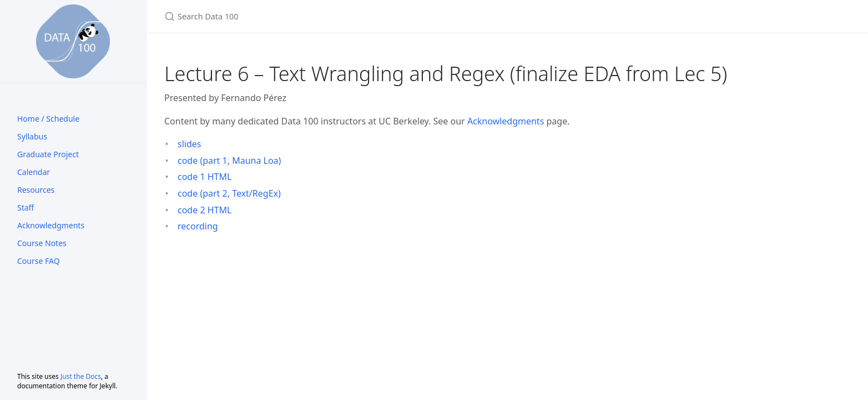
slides (189, 144)
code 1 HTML (205, 177)
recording (198, 226)
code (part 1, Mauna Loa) (229, 161)
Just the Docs (81, 376)
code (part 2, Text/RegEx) (229, 193)
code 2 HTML (205, 210)
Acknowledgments (506, 121)
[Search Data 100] (295, 16)
